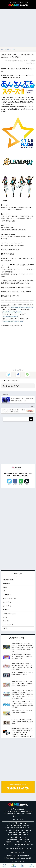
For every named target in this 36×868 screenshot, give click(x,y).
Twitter (9, 484)
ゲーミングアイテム (9, 613)
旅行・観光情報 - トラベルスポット (19, 840)
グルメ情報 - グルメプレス (19, 823)
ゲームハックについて (19, 809)
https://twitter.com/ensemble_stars (13, 321)
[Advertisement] (18, 28)
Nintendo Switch (8, 580)
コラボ (5, 617)
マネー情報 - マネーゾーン (19, 837)
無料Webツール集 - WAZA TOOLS (19, 856)
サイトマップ (19, 816)
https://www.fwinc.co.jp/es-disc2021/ (22, 307)
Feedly (21, 484)
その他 (5, 628)
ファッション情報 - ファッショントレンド (19, 830)
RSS (27, 484)
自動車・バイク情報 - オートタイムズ (19, 842)
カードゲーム (7, 602)
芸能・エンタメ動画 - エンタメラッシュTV (19, 849)
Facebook (15, 484)
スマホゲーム (14, 380)
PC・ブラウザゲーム (10, 598)
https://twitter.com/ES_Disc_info (12, 312)
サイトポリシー (28, 811)
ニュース (6, 621)
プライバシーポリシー (12, 811)
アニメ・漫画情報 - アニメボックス (19, 825)
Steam (5, 587)
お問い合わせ (11, 814)
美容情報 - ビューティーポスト (19, 833)
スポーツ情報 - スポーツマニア (19, 835)
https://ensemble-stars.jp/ (10, 316)
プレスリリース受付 (25, 814)
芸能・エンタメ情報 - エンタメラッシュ (19, 828)
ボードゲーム (7, 606)
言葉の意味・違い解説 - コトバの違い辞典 (19, 858)
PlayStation (6, 583)
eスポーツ (6, 610)
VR (4, 591)
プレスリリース (8, 625)
